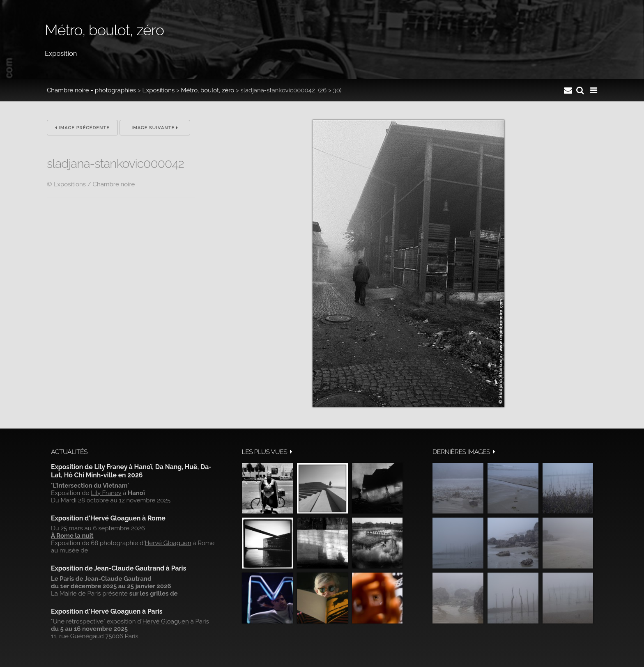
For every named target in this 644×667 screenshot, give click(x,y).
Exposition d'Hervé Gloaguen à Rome (108, 518)
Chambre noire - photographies (91, 90)
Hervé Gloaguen (168, 543)
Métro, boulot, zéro (207, 90)
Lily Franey (106, 493)
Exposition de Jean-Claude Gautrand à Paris (118, 568)
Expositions (159, 90)
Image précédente (82, 128)
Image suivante (155, 128)
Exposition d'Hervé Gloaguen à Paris (107, 611)
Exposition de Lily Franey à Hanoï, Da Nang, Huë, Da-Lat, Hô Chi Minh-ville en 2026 (131, 471)
